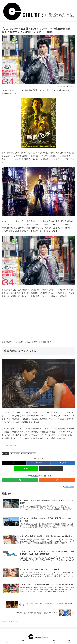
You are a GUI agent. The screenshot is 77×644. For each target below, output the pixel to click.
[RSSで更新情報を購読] (57, 480)
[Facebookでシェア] (38, 463)
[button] (51, 468)
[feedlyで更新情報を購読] (20, 480)
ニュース (5, 454)
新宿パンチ (32, 454)
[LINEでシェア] (26, 468)
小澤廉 (24, 454)
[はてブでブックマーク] (63, 463)
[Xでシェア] (14, 463)
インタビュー (15, 454)
